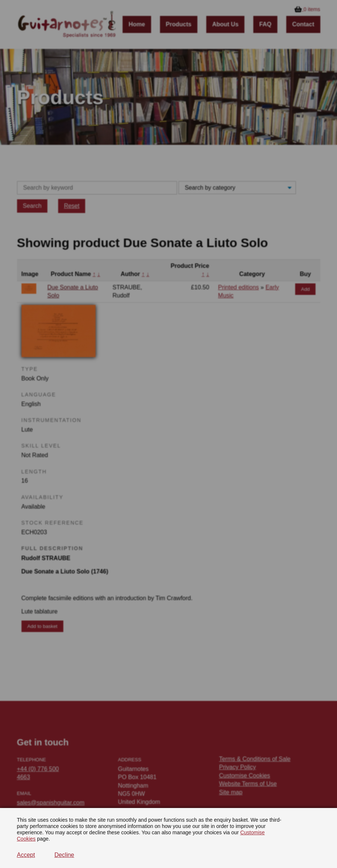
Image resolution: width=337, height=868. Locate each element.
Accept (26, 855)
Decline (64, 855)
